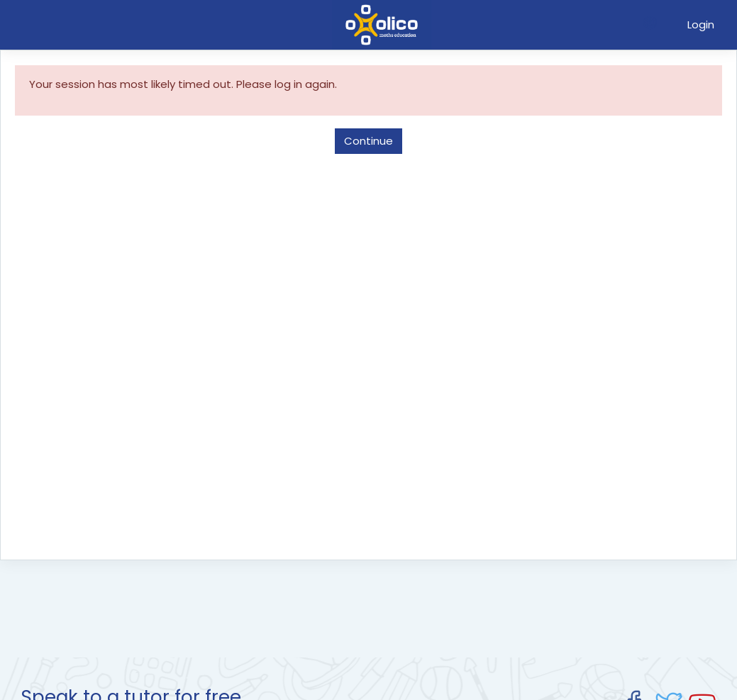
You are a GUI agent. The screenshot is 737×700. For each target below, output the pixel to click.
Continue (368, 141)
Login (701, 24)
